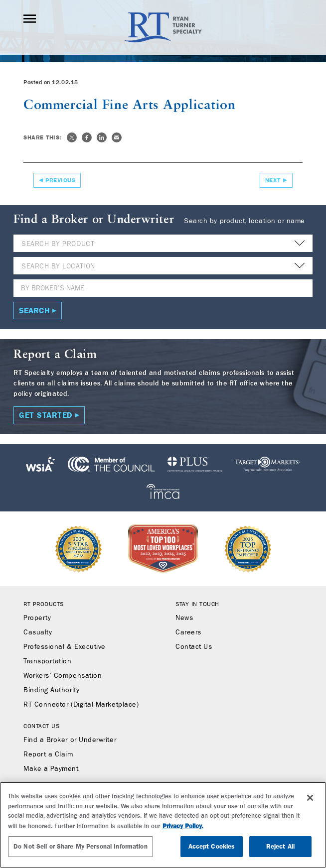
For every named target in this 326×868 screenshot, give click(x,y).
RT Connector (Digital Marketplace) (81, 705)
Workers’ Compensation (63, 676)
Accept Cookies (212, 846)
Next (273, 180)
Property (37, 618)
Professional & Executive (65, 647)
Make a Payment (51, 769)
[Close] (310, 798)
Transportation (48, 661)
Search (34, 310)
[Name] (163, 288)
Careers (188, 632)
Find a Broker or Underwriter (70, 740)
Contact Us (194, 647)
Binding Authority (51, 690)
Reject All (280, 846)
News (184, 618)
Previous (60, 180)
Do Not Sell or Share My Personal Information (81, 846)
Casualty (38, 632)
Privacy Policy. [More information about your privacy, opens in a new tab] (183, 826)
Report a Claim (48, 754)
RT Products (44, 604)
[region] (163, 825)
